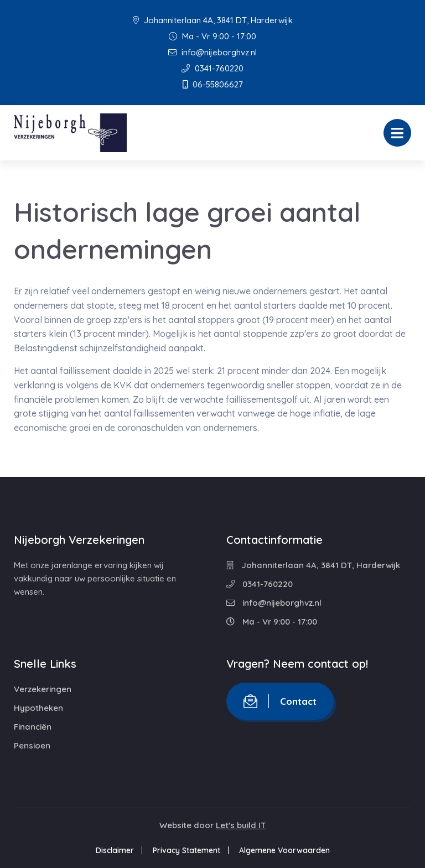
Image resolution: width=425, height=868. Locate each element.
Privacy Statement (186, 850)
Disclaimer (115, 850)
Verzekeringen (43, 689)
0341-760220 (212, 68)
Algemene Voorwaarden (284, 850)
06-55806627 (213, 84)
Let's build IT (241, 825)
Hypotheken (38, 708)
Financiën (33, 727)
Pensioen (32, 745)
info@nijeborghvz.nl (212, 52)
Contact (280, 701)
